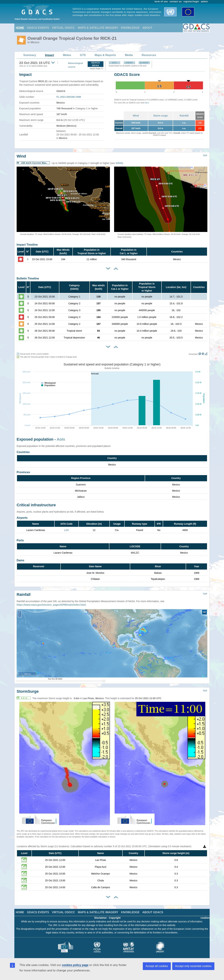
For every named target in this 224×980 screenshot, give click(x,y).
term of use (161, 2)
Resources (149, 55)
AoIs (61, 439)
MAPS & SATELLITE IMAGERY (98, 28)
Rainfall (184, 116)
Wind (136, 116)
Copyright (115, 915)
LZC (67, 530)
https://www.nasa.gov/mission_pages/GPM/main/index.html (51, 602)
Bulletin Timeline (28, 278)
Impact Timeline (27, 245)
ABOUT (147, 28)
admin (204, 2)
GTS (83, 55)
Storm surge (160, 116)
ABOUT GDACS (153, 910)
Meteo (67, 55)
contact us (176, 2)
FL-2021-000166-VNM (69, 97)
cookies (205, 915)
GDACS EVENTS (38, 28)
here (147, 103)
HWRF (129, 63)
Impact (50, 55)
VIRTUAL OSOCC (63, 28)
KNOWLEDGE (130, 28)
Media (129, 55)
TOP (205, 156)
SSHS (119, 163)
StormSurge (28, 689)
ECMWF (144, 63)
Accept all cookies (157, 966)
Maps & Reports (105, 55)
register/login (191, 2)
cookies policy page (75, 965)
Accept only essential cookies (193, 966)
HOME (20, 28)
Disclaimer (101, 915)
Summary (30, 55)
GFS (114, 63)
